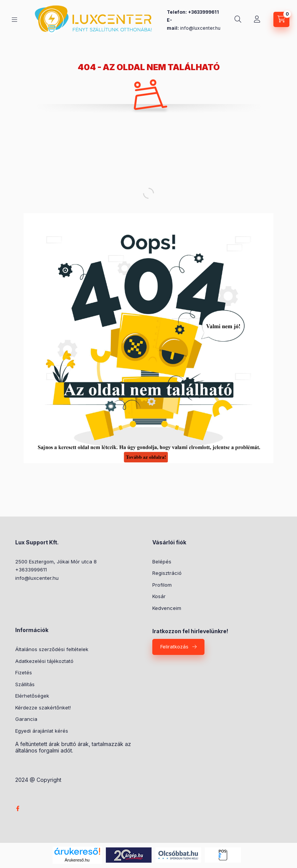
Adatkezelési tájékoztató (44, 661)
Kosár (159, 596)
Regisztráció (167, 573)
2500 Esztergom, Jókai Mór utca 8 (56, 562)
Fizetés (24, 672)
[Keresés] (238, 19)
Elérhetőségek (32, 696)
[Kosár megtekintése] (281, 19)
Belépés (162, 562)
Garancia (26, 719)
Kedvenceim (167, 608)
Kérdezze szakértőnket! (43, 708)
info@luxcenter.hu (37, 578)
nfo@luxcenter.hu (201, 28)
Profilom (162, 585)
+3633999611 (31, 570)
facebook (18, 809)
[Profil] (257, 19)
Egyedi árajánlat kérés (42, 731)
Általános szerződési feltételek (52, 649)
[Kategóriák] (14, 20)
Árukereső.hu (77, 860)
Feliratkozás (174, 647)
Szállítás (25, 684)
